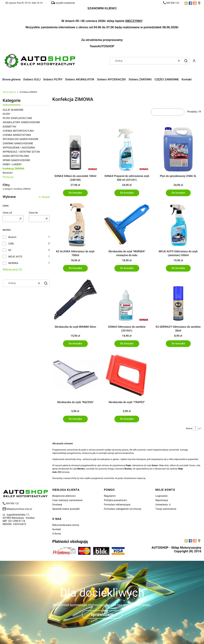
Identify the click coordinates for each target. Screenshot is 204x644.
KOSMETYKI (9, 127)
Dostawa (57, 505)
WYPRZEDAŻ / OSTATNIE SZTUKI (21, 152)
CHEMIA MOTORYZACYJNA (18, 131)
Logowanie (161, 496)
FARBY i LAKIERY (12, 164)
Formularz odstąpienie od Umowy (123, 509)
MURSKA (13, 263)
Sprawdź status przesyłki (66, 509)
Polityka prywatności (115, 500)
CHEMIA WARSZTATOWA (17, 135)
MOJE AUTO (15, 257)
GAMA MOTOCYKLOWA (16, 156)
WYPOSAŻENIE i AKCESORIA (19, 148)
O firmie (57, 534)
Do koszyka (75, 193)
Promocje (8, 177)
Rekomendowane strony (66, 525)
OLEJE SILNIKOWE (13, 110)
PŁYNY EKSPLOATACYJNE (17, 118)
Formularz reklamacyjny (117, 505)
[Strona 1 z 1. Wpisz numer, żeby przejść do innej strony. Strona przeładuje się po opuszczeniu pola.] (195, 428)
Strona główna (9, 92)
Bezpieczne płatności (64, 496)
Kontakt (57, 529)
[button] (186, 61)
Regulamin (110, 496)
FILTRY (6, 114)
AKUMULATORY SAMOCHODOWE (21, 122)
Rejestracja (162, 500)
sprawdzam (102, 614)
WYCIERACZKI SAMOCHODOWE (21, 139)
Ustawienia (162, 505)
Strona (189, 428)
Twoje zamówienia (166, 509)
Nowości (8, 173)
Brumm (12, 237)
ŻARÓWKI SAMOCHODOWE (18, 143)
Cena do (33, 213)
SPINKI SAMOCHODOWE (16, 160)
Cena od (7, 213)
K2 (10, 250)
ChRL (11, 244)
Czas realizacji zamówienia (67, 500)
